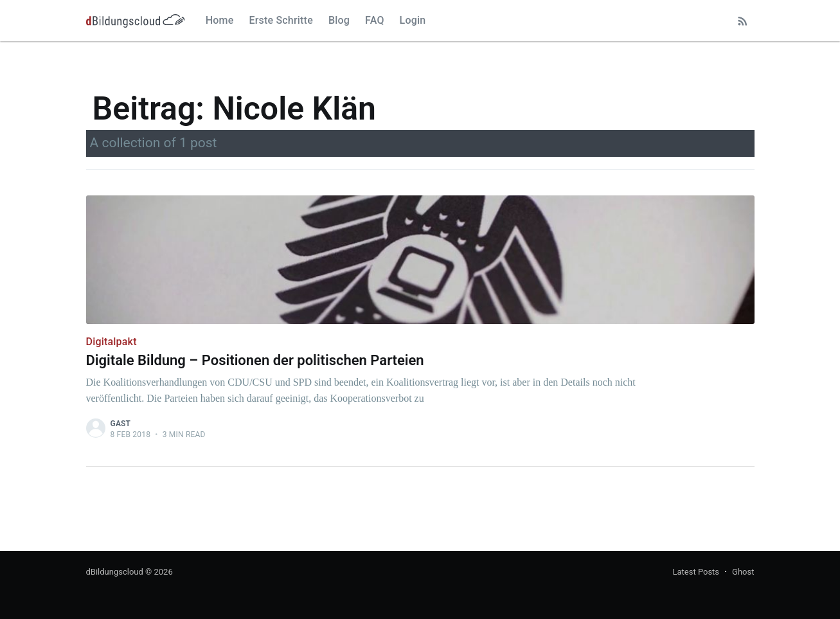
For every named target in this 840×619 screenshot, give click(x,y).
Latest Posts (696, 572)
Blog (339, 20)
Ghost (743, 572)
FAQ (375, 20)
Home (220, 20)
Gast (121, 424)
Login (413, 20)
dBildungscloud (115, 572)
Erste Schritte (281, 20)
